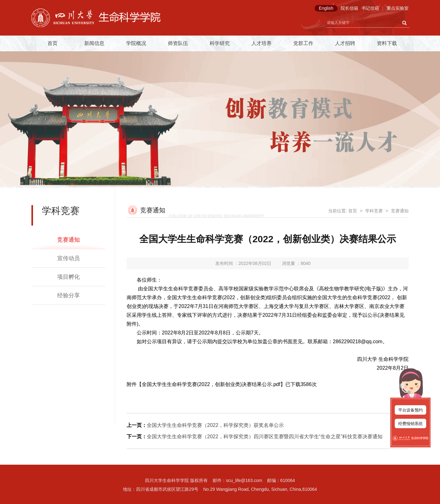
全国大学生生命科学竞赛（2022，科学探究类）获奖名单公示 (215, 425)
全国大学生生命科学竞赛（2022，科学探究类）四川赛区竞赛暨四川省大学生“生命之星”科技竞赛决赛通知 (265, 437)
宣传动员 (69, 258)
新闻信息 (94, 43)
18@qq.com (369, 342)
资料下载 (387, 43)
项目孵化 (69, 277)
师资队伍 (178, 43)
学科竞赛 (374, 211)
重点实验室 (398, 8)
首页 (52, 43)
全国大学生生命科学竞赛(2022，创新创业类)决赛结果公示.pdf (211, 384)
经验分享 (69, 295)
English (326, 8)
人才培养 (261, 43)
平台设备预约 (410, 410)
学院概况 (136, 43)
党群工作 (303, 43)
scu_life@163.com (244, 480)
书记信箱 (370, 8)
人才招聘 (345, 43)
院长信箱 (349, 8)
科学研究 (220, 43)
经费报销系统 (410, 424)
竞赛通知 (69, 240)
